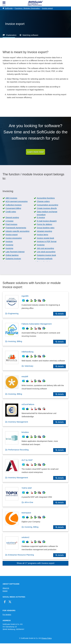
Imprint (5, 591)
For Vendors (7, 615)
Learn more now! (36, 152)
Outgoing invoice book (46, 255)
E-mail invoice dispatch (47, 221)
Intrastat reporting (44, 231)
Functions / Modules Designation (27, 8)
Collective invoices (13, 205)
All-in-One (29, 502)
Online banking (12, 255)
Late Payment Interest (15, 252)
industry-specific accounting (17, 231)
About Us (6, 588)
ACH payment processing (17, 201)
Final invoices (11, 224)
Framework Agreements (16, 228)
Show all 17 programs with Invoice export (35, 563)
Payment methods (45, 258)
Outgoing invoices (13, 258)
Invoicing (9, 245)
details (61, 314)
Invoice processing (14, 238)
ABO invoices (11, 198)
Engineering (13, 313)
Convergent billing (13, 208)
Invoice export (47, 8)
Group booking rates (46, 228)
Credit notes (11, 212)
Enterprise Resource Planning (21, 555)
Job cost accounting (45, 248)
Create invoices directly (47, 208)
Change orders (43, 201)
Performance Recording (18, 450)
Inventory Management (18, 422)
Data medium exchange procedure (47, 213)
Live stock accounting (46, 252)
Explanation (11, 35)
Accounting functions (46, 198)
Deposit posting (12, 217)
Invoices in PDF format (47, 241)
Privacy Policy (47, 638)
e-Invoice (9, 221)
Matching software (30, 35)
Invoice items (42, 235)
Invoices (9, 241)
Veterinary (29, 366)
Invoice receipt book (45, 238)
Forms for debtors (44, 224)
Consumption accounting (47, 205)
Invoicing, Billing (15, 341)
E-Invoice (41, 217)
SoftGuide (9, 8)
